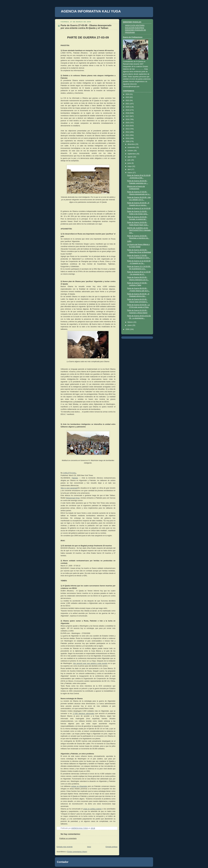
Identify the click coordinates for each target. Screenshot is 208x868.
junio (130, 163)
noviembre (132, 147)
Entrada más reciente (65, 847)
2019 (128, 110)
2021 (128, 104)
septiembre (132, 154)
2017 (128, 116)
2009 (128, 141)
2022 (128, 100)
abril (129, 169)
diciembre (131, 144)
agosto (130, 157)
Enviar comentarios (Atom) (77, 852)
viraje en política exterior (92, 809)
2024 (128, 94)
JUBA (129, 241)
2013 (128, 129)
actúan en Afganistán (79, 786)
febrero (130, 322)
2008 (128, 329)
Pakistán (75, 478)
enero (130, 325)
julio (129, 160)
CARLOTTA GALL (70, 473)
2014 (128, 126)
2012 (128, 132)
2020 (128, 107)
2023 (128, 97)
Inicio (89, 847)
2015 (128, 123)
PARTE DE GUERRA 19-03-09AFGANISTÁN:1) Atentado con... (139, 230)
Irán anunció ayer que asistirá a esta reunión (90, 663)
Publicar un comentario (68, 838)
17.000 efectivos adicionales (84, 714)
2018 (128, 113)
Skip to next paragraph (69, 488)
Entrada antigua (111, 847)
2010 (128, 138)
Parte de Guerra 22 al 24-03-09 (139, 208)
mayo (130, 166)
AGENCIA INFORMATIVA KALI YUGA (91, 11)
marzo (130, 173)
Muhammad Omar (73, 498)
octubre (131, 151)
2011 (128, 135)
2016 (128, 119)
